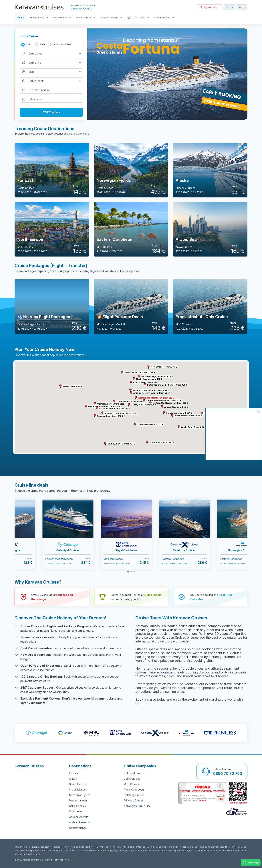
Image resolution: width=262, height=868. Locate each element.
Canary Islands (78, 828)
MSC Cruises (131, 784)
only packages (63, 44)
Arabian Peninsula (80, 822)
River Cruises (84, 18)
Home (21, 18)
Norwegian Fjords (80, 795)
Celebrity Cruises (134, 795)
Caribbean (75, 811)
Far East (74, 773)
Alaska (73, 779)
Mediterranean (78, 800)
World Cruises (162, 18)
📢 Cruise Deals (136, 18)
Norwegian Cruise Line (137, 806)
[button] (136, 398)
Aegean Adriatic (79, 817)
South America (78, 784)
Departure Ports (109, 18)
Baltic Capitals (77, 806)
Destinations (37, 18)
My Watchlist (211, 7)
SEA (28, 44)
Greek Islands (77, 790)
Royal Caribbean (134, 790)
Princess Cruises (134, 800)
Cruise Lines (60, 18)
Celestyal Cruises (134, 773)
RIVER (43, 44)
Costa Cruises (132, 779)
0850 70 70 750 (81, 9)
